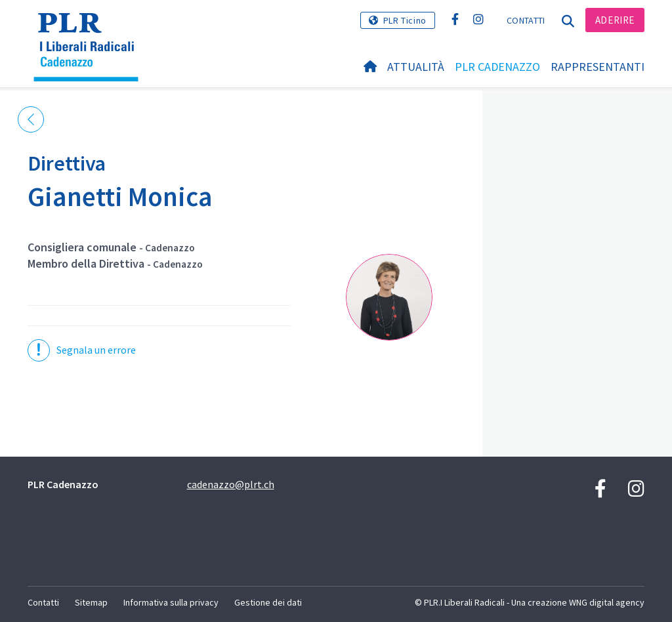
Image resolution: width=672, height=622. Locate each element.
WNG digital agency (607, 602)
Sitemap (91, 602)
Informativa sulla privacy (171, 602)
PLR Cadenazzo (497, 67)
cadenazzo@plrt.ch (231, 484)
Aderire (615, 20)
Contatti (526, 20)
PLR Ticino (405, 20)
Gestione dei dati (268, 602)
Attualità (416, 67)
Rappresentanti (598, 67)
